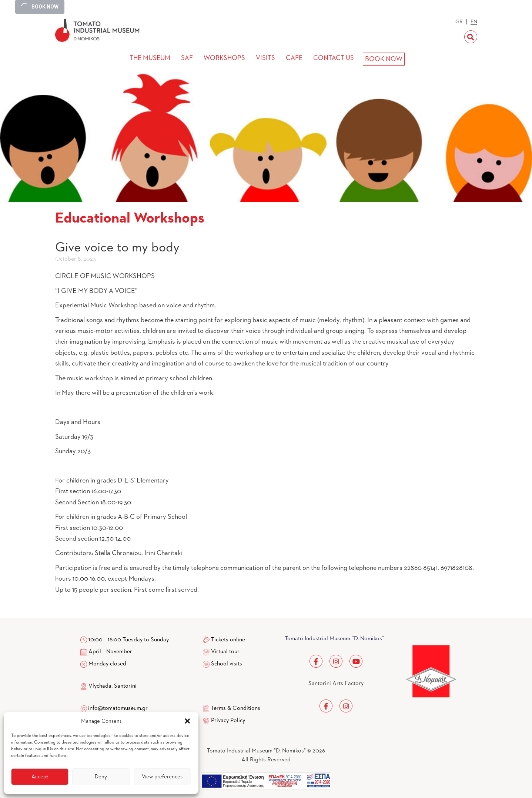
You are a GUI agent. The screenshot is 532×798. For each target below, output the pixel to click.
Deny (101, 777)
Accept (40, 777)
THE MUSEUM (150, 58)
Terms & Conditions (236, 708)
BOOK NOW (384, 59)
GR (459, 22)
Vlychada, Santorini (108, 686)
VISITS (265, 58)
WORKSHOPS (224, 58)
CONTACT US (334, 58)
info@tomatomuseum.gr (118, 708)
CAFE (294, 58)
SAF (187, 58)
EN (474, 22)
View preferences (162, 777)
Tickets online (228, 640)
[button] (187, 721)
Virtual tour (225, 652)
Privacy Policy (228, 721)
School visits (227, 664)
